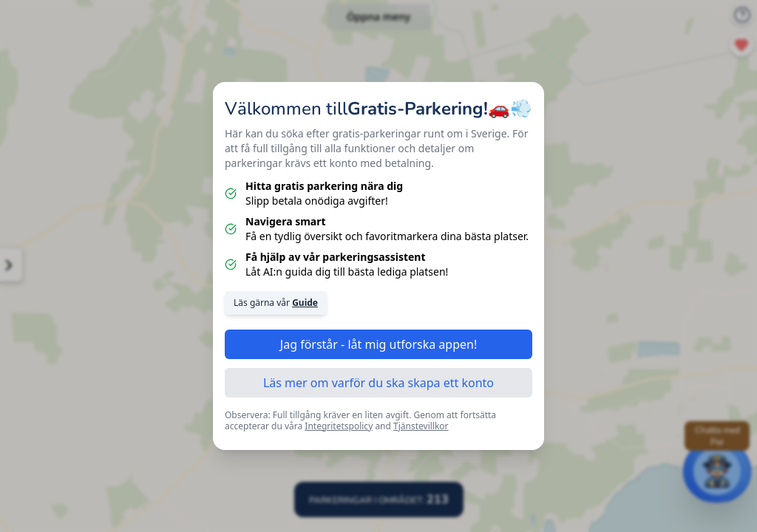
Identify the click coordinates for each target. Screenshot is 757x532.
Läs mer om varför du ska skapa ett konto (378, 383)
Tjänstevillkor (421, 426)
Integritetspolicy (339, 426)
